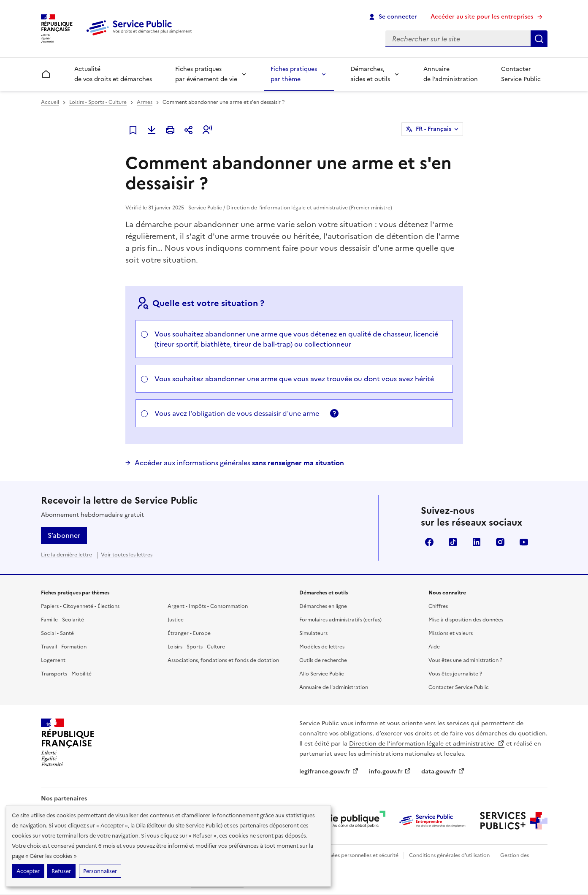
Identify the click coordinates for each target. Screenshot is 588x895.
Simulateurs (313, 633)
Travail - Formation (64, 647)
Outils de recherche (323, 660)
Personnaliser (100, 871)
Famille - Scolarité (62, 620)
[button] (207, 130)
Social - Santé (57, 633)
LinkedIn (477, 542)
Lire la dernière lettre (66, 555)
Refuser (61, 871)
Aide (434, 647)
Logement (53, 660)
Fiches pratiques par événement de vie (206, 74)
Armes (145, 102)
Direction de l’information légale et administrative (427, 744)
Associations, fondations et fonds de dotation (223, 660)
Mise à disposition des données (466, 620)
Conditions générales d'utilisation (449, 855)
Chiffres (438, 606)
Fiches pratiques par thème (294, 74)
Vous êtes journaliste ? (455, 674)
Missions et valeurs (451, 633)
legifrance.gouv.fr (329, 772)
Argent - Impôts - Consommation (208, 606)
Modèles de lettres (322, 647)
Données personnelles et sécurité (358, 855)
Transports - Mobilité (66, 674)
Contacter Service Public (521, 74)
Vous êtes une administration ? (465, 660)
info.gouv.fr (390, 772)
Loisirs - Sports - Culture (98, 102)
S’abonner (64, 535)
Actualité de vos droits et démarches (113, 74)
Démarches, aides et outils (370, 74)
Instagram (500, 542)
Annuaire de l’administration (451, 74)
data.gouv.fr (443, 772)
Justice (176, 620)
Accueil (50, 102)
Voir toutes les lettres (127, 555)
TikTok (453, 542)
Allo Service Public (322, 674)
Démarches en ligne (323, 606)
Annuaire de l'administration (334, 687)
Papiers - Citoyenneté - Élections (80, 606)
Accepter (28, 871)
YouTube (524, 542)
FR (434, 129)
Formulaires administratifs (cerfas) (340, 620)
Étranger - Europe (189, 633)
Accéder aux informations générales (239, 463)
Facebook (429, 542)
